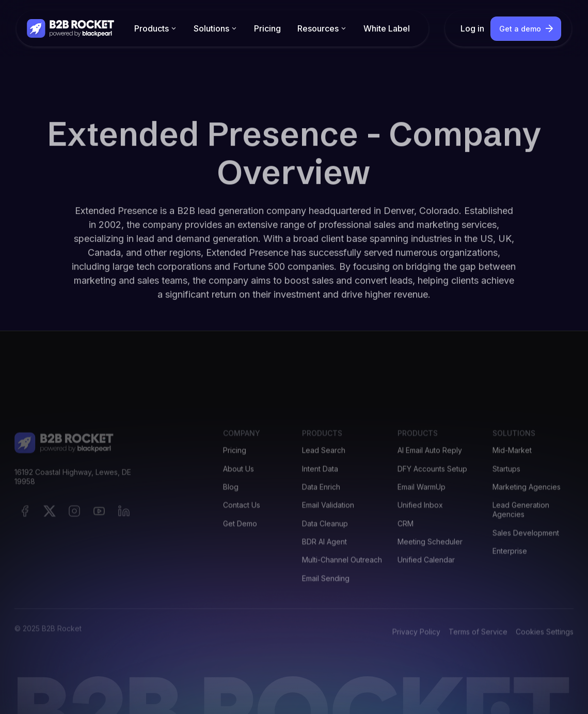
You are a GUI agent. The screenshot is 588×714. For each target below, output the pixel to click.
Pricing (267, 28)
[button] (156, 29)
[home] (71, 28)
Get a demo (520, 29)
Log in (472, 28)
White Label (387, 28)
